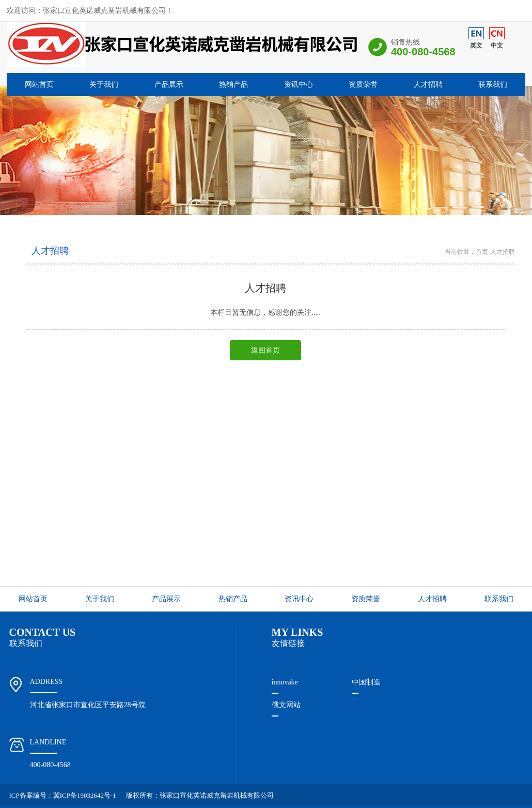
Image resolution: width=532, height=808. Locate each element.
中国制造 (366, 682)
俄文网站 (286, 705)
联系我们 (493, 85)
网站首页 (39, 85)
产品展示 (169, 85)
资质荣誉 (363, 85)
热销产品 (233, 85)
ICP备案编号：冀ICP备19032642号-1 (63, 795)
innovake (285, 682)
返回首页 (265, 350)
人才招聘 (428, 85)
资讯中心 (299, 85)
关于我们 (104, 85)
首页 (482, 252)
